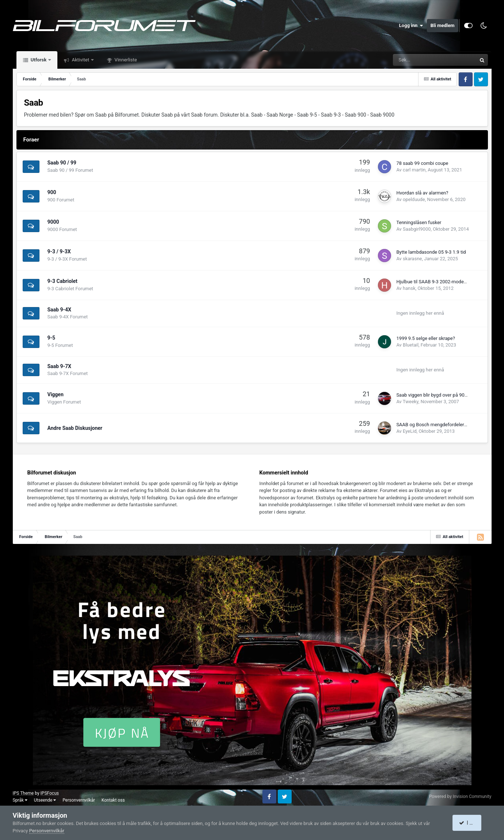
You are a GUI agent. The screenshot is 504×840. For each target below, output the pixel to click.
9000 (53, 222)
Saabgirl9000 (417, 229)
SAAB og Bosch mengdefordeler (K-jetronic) (442, 425)
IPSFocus (50, 793)
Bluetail (411, 345)
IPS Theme (23, 793)
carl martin (414, 170)
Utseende (45, 800)
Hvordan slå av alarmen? (422, 193)
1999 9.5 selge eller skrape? (426, 338)
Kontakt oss (113, 800)
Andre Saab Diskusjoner (75, 428)
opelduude (414, 199)
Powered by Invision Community (460, 797)
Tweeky (411, 402)
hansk (409, 288)
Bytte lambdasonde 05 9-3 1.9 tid (431, 252)
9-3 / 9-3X (59, 251)
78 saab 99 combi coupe (422, 163)
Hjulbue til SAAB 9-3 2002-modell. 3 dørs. (439, 282)
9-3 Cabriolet (62, 281)
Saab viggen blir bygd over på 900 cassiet (440, 395)
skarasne (412, 259)
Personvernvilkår (79, 800)
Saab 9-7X (59, 366)
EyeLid (410, 431)
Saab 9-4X (59, 310)
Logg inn (411, 26)
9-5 (52, 338)
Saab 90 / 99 (62, 163)
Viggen (56, 394)
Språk (20, 800)
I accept (471, 823)
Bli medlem (443, 25)
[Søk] (410, 60)
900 (52, 192)
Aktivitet (80, 60)
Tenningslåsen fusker (419, 222)
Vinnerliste (125, 60)
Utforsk (39, 60)
